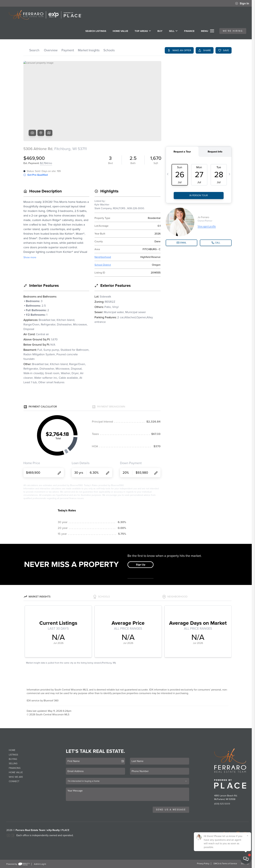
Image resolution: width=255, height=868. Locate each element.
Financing (15, 768)
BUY (160, 31)
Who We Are (16, 777)
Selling (13, 763)
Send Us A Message (171, 810)
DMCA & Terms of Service (225, 864)
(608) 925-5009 (222, 804)
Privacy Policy (203, 864)
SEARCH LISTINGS (96, 31)
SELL (173, 31)
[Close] (248, 836)
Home (12, 750)
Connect (14, 781)
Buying (13, 759)
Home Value (120, 31)
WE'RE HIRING (233, 31)
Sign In (242, 3)
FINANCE (189, 31)
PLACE (65, 830)
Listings (13, 755)
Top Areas (143, 31)
